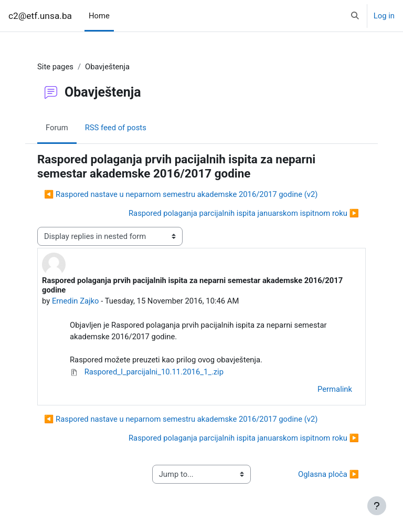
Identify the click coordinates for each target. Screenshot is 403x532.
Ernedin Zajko (76, 301)
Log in (384, 16)
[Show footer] (377, 506)
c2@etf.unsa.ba (40, 16)
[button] (355, 16)
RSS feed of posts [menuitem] (116, 128)
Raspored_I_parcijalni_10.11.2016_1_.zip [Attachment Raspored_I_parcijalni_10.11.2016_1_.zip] (147, 372)
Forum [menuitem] (57, 128)
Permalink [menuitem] (335, 389)
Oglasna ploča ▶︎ (328, 474)
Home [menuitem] (99, 16)
